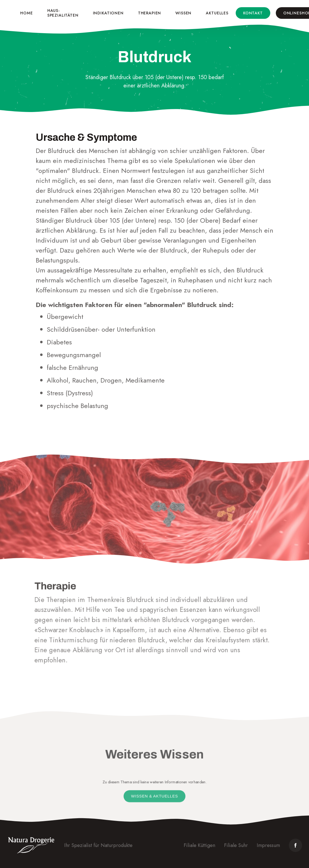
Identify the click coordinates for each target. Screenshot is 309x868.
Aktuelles (217, 13)
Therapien (150, 13)
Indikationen (108, 13)
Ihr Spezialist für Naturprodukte (98, 845)
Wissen (183, 13)
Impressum (268, 845)
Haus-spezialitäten (63, 13)
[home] (7, 13)
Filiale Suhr (236, 845)
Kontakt (253, 13)
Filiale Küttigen (199, 845)
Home (26, 13)
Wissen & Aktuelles (154, 796)
